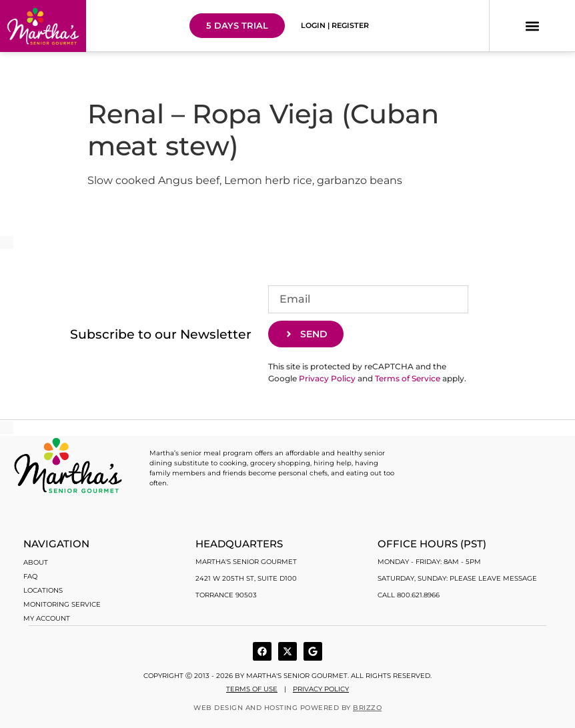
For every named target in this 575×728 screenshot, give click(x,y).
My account (47, 618)
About (36, 562)
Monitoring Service (62, 604)
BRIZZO (367, 708)
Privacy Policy (327, 378)
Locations (43, 590)
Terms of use (252, 689)
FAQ (30, 576)
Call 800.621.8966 (409, 595)
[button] (532, 26)
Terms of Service (408, 378)
